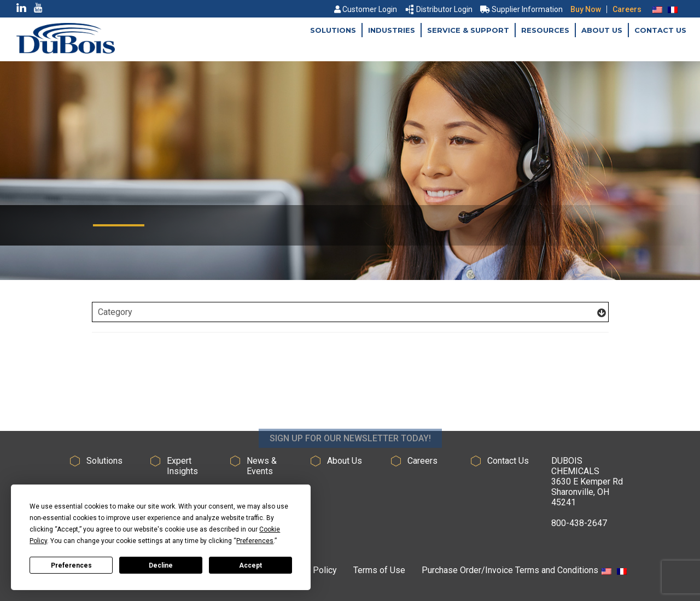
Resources (545, 30)
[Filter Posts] (350, 312)
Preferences (71, 565)
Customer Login (366, 9)
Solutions (333, 30)
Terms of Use (379, 570)
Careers (627, 9)
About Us (602, 30)
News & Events (262, 466)
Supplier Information (521, 9)
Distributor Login (439, 9)
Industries (392, 30)
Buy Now (586, 9)
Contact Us (660, 30)
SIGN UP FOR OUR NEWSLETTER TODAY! (350, 451)
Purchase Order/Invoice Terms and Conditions (510, 570)
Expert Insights (182, 466)
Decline (161, 565)
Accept (250, 565)
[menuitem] (657, 9)
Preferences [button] (255, 541)
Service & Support (468, 30)
